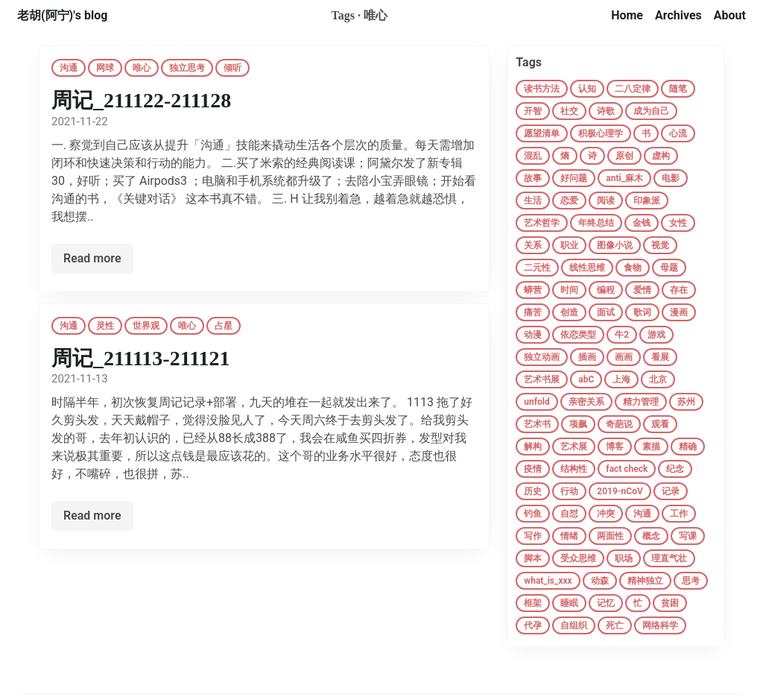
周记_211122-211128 (141, 100)
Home (627, 15)
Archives (678, 15)
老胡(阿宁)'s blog (62, 15)
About (730, 15)
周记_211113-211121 (141, 358)
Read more (92, 258)
